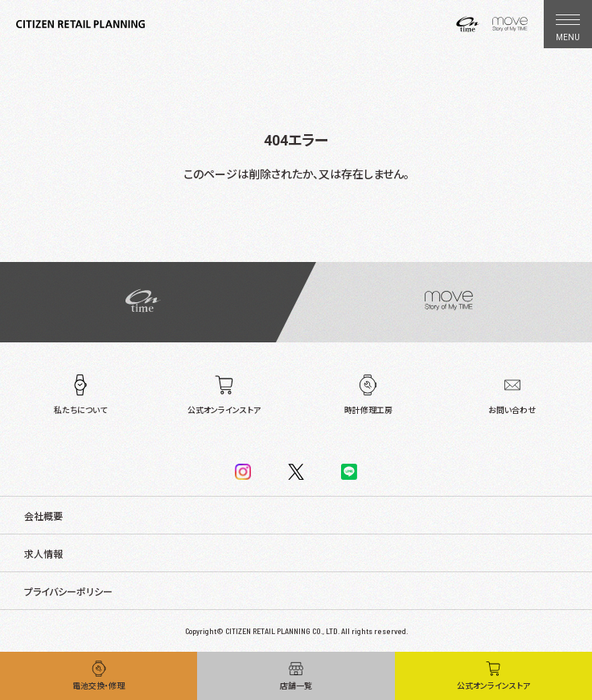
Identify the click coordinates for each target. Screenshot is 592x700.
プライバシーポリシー (68, 592)
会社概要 (43, 517)
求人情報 (43, 555)
